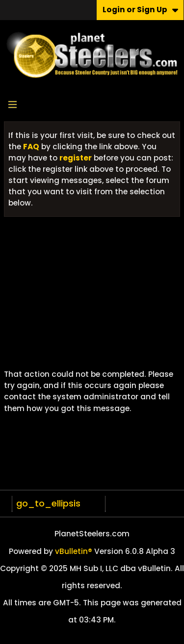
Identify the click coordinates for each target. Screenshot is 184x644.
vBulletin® (74, 551)
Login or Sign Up (140, 10)
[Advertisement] (92, 297)
